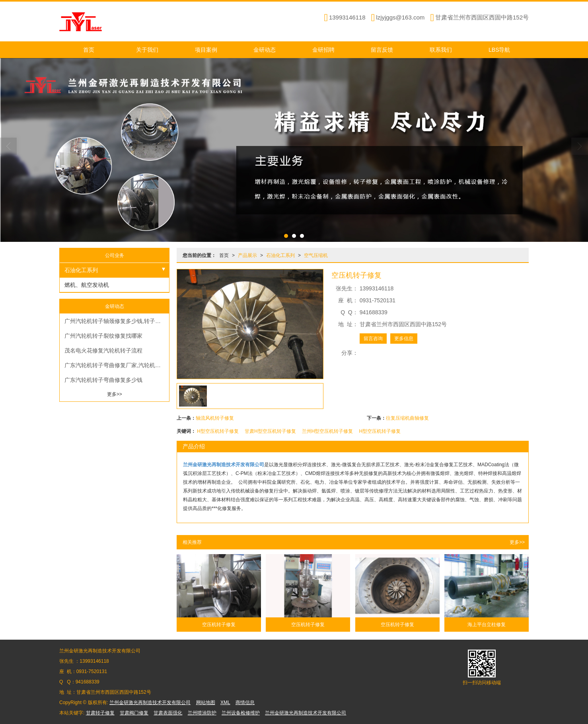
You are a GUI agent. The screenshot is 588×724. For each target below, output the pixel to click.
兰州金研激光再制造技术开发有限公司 (150, 703)
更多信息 (404, 339)
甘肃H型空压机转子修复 (270, 431)
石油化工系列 (280, 255)
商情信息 (245, 703)
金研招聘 (323, 50)
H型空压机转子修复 (218, 431)
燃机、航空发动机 (87, 285)
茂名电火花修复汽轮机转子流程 (103, 350)
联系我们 (441, 50)
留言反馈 (382, 50)
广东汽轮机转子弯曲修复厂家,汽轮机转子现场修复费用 (117, 365)
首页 (89, 50)
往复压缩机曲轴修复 (407, 418)
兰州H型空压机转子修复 (328, 431)
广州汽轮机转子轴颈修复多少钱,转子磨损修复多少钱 (117, 321)
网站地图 (206, 703)
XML (225, 703)
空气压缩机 (316, 255)
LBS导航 (499, 50)
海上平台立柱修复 (487, 625)
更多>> (517, 542)
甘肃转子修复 (100, 713)
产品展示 (247, 255)
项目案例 (206, 50)
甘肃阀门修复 (134, 713)
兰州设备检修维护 (241, 713)
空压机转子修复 (219, 625)
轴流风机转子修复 (215, 418)
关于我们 (147, 50)
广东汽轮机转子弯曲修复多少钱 (103, 380)
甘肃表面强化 (168, 713)
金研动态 (265, 50)
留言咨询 (373, 339)
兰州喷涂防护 (202, 713)
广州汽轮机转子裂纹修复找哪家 (103, 336)
